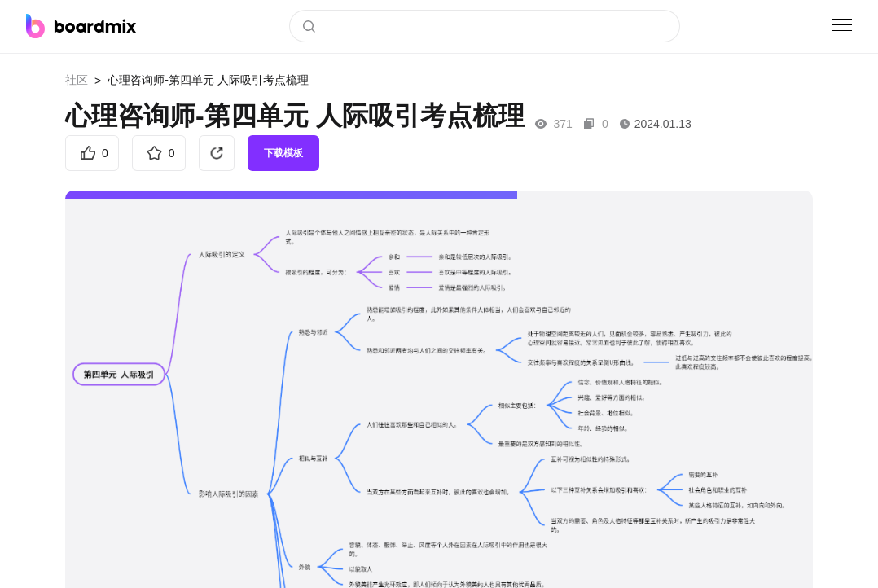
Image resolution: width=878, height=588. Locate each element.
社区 (77, 80)
